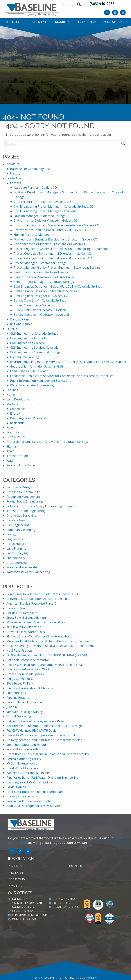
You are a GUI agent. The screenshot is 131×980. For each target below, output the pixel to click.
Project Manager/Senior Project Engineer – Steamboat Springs (57, 268)
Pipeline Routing (18, 698)
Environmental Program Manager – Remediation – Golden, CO (56, 225)
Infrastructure (16, 544)
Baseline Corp (32, 9)
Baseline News (17, 520)
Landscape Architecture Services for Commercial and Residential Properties (62, 376)
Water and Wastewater (22, 567)
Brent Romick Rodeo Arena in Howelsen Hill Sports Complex (48, 754)
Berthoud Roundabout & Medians (30, 688)
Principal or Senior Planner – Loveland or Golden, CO (50, 244)
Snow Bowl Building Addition (26, 618)
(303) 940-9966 (102, 4)
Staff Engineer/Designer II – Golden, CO (41, 296)
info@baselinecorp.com (31, 915)
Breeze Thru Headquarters (25, 674)
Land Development (19, 399)
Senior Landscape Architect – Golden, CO (42, 272)
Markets (63, 22)
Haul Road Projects (19, 651)
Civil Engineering (18, 525)
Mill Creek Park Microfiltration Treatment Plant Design (44, 726)
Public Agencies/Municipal (28, 418)
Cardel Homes (16, 787)
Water (11, 461)
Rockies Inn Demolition (22, 613)
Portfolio (87, 22)
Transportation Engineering (26, 511)
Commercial (18, 409)
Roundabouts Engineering (25, 501)
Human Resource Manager (32, 235)
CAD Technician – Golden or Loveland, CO (42, 202)
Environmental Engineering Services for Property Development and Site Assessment (68, 362)
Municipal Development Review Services (34, 806)
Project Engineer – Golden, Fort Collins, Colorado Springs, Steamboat (61, 249)
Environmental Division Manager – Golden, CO (46, 220)
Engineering (15, 539)
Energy (15, 414)
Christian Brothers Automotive (28, 660)
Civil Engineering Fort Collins (30, 338)
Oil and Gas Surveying (21, 516)
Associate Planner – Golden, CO (35, 188)
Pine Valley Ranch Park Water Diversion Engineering (42, 778)
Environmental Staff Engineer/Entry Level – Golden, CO (51, 230)
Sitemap (12, 446)
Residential (18, 423)
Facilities (12, 390)
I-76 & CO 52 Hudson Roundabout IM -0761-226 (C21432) (45, 665)
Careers (16, 183)
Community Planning (25, 357)
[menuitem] (15, 22)
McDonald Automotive (22, 763)
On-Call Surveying (19, 716)
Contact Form (19, 319)
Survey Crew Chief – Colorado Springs (40, 300)
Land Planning (16, 548)
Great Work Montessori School (28, 768)
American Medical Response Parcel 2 (31, 603)
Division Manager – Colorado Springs (40, 216)
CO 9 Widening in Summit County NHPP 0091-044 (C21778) (47, 655)
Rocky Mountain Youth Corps (27, 749)
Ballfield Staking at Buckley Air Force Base (35, 721)
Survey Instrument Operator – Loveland (41, 315)
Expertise (39, 22)
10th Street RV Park (20, 683)
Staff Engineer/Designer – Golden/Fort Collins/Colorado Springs (58, 286)
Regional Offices (21, 324)
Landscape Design (19, 487)
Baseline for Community (23, 492)
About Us (14, 22)
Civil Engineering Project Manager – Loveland (45, 211)
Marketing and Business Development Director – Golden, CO (55, 239)
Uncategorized (17, 563)
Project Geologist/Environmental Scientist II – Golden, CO (53, 254)
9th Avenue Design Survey (25, 712)
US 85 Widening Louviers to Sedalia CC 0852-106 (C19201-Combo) (51, 646)
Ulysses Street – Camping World (28, 669)
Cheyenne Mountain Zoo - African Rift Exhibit (38, 599)
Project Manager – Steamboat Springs (40, 263)
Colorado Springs (65, 899)
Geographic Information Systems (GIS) (36, 366)
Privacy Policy (16, 437)
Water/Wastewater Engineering (32, 385)
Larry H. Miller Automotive (25, 702)
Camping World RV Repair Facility (29, 782)
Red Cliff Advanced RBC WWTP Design (32, 730)
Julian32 (12, 707)
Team (10, 451)
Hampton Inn (16, 608)
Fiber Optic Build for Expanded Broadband (35, 792)
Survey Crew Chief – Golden (33, 305)
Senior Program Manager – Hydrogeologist (44, 277)
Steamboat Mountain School (26, 745)
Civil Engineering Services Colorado (34, 348)
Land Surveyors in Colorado (29, 371)
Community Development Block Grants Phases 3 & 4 (42, 594)
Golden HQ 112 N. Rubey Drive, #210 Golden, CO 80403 (27, 903)
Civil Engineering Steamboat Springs (35, 352)
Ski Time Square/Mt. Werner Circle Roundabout (39, 636)
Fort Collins (61, 903)
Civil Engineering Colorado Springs (34, 334)
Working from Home (21, 465)
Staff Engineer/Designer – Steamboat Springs (45, 291)
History (15, 173)
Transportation (17, 456)
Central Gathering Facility (24, 759)
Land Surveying (17, 553)
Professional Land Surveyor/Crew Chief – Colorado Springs (47, 442)
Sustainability (16, 558)
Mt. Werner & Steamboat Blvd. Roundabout (36, 622)
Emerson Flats (16, 693)
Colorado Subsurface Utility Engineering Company (41, 506)
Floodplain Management (23, 497)
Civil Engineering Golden (27, 343)
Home (11, 395)
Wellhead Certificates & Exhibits (28, 773)
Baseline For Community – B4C (31, 169)
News (10, 428)
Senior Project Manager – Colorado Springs (44, 282)
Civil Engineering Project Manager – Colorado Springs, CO (54, 206)
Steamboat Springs (66, 907)
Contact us (113, 22)
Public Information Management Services (39, 381)
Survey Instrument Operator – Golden (40, 310)
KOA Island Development (24, 627)
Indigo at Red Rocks (20, 679)
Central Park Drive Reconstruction (30, 801)
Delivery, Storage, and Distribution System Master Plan (44, 740)
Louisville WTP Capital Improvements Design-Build (41, 735)
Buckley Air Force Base (22, 796)
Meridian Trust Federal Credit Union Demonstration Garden (48, 641)
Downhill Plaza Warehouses (26, 632)
